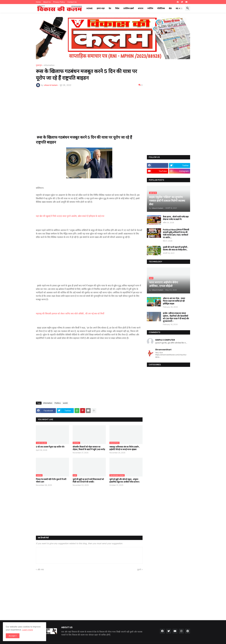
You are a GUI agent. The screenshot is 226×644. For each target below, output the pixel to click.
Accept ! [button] (13, 636)
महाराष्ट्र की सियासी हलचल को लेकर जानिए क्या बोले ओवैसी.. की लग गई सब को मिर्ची (70, 314)
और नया (41, 569)
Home (38, 2)
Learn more (28, 630)
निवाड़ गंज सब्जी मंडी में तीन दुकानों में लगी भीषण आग (51, 480)
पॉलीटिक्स (161, 8)
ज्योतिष (150, 8)
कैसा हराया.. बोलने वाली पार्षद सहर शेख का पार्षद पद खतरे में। (176, 218)
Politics (58, 403)
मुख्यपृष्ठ (39, 65)
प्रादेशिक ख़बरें (129, 8)
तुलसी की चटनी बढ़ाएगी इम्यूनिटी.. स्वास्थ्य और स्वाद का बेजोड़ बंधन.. (176, 248)
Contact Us (72, 2)
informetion (49, 65)
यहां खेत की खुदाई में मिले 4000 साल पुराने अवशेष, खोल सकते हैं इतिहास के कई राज (70, 216)
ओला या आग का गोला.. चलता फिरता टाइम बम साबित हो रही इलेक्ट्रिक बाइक (174, 301)
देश (110, 8)
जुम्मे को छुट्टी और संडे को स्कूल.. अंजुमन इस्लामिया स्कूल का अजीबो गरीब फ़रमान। (124, 480)
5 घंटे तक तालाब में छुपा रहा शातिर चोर (50, 447)
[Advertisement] (89, 111)
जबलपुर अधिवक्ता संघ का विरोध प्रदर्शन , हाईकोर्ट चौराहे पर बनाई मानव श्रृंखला (125, 448)
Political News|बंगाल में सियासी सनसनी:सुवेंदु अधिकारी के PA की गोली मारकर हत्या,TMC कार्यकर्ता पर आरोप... (176, 234)
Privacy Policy (59, 2)
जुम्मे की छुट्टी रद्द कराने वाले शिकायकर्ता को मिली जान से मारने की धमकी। (88, 480)
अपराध (141, 8)
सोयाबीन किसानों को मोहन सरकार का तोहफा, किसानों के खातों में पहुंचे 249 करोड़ (89, 448)
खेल (170, 8)
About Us (47, 2)
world (65, 403)
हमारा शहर (101, 8)
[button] (181, 8)
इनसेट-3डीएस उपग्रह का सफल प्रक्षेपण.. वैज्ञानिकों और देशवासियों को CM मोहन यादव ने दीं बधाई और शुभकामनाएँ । (176, 317)
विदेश (117, 8)
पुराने (139, 569)
